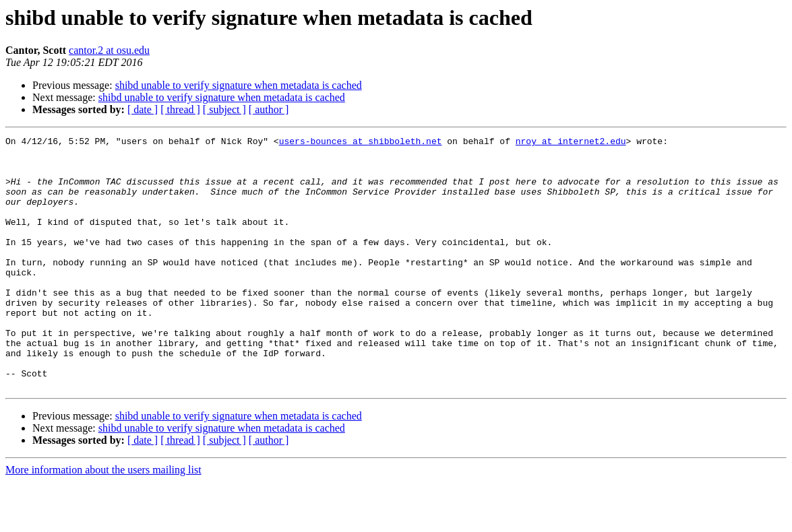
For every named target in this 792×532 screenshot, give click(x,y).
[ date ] (143, 109)
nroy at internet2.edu (571, 143)
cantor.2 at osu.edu (109, 50)
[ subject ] (224, 109)
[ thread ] (180, 109)
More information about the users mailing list (103, 520)
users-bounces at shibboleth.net (361, 143)
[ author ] (269, 109)
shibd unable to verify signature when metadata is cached (239, 85)
